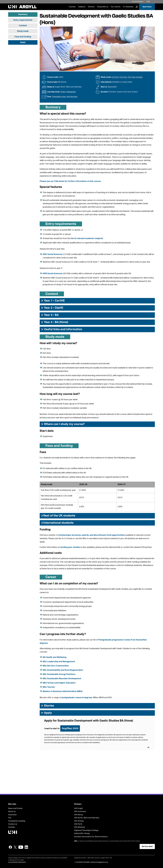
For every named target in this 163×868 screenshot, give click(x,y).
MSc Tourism (49, 687)
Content (23, 26)
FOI (10, 818)
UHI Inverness (80, 811)
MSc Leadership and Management (59, 662)
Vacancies (12, 815)
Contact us (13, 824)
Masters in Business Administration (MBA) (63, 691)
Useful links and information (61, 329)
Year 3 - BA (50, 315)
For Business (128, 7)
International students (57, 523)
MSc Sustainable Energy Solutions (59, 674)
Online (63, 92)
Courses (72, 7)
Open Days (147, 7)
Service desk (147, 846)
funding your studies (70, 547)
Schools (91, 7)
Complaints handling (17, 821)
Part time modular (135, 77)
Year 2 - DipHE (52, 308)
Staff (148, 2)
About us (12, 811)
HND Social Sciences (53, 274)
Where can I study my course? (63, 424)
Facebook (10, 847)
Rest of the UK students (58, 516)
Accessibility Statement (17, 862)
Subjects (82, 7)
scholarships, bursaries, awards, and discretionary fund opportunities (92, 535)
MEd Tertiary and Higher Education (59, 683)
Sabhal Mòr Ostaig (82, 833)
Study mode (23, 31)
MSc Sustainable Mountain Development (62, 679)
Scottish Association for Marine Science (91, 837)
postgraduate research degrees (77, 698)
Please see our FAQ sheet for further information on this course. (70, 181)
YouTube (21, 847)
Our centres (116, 7)
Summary (23, 14)
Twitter (15, 847)
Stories (47, 706)
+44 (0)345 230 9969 (82, 862)
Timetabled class (59, 97)
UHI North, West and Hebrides (87, 818)
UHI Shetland (80, 827)
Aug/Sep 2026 (70, 728)
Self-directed (72, 97)
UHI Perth (78, 824)
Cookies (12, 827)
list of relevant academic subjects (87, 238)
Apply (23, 42)
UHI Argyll (78, 808)
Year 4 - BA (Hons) (54, 322)
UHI (75, 841)
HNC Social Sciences (53, 254)
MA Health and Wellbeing (54, 657)
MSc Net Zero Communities (56, 666)
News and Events (15, 808)
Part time (123, 77)
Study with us (103, 7)
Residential (71, 92)
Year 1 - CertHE (53, 301)
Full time (115, 77)
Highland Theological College (86, 830)
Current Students (138, 2)
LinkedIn (27, 847)
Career (51, 577)
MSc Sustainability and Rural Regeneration (63, 670)
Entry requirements (23, 20)
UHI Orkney (79, 821)
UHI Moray (79, 815)
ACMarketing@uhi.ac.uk (99, 862)
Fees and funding (23, 37)
